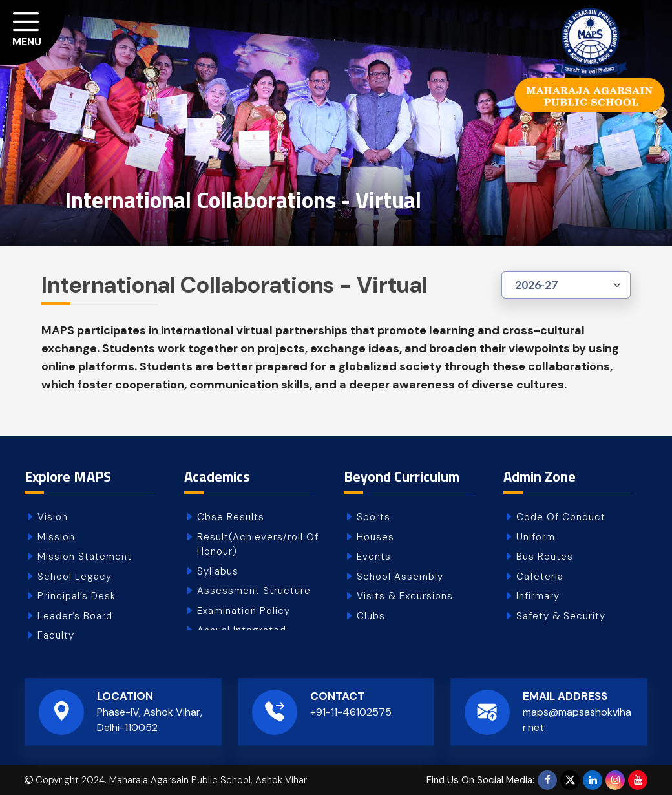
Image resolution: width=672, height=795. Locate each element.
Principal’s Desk (77, 596)
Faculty (56, 635)
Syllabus (218, 571)
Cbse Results (231, 517)
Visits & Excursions (405, 596)
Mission (56, 537)
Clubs (371, 616)
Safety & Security (561, 616)
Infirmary (538, 596)
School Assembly (400, 577)
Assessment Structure (254, 591)
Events (374, 556)
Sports (373, 517)
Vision (53, 517)
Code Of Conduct (561, 517)
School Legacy (75, 577)
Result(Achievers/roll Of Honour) (258, 545)
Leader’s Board (75, 616)
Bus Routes (545, 556)
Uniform (536, 537)
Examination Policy (244, 611)
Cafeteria (540, 577)
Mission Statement (85, 556)
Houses (375, 537)
